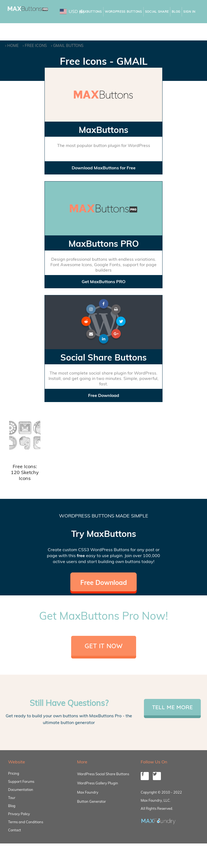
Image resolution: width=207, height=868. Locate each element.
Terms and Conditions (26, 822)
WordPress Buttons (123, 12)
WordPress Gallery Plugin (98, 783)
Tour (12, 798)
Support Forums (21, 781)
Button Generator (92, 801)
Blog (176, 12)
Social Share (157, 12)
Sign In (189, 12)
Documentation (21, 790)
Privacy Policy (19, 814)
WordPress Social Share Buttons (103, 774)
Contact (15, 830)
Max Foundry (88, 792)
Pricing (14, 773)
